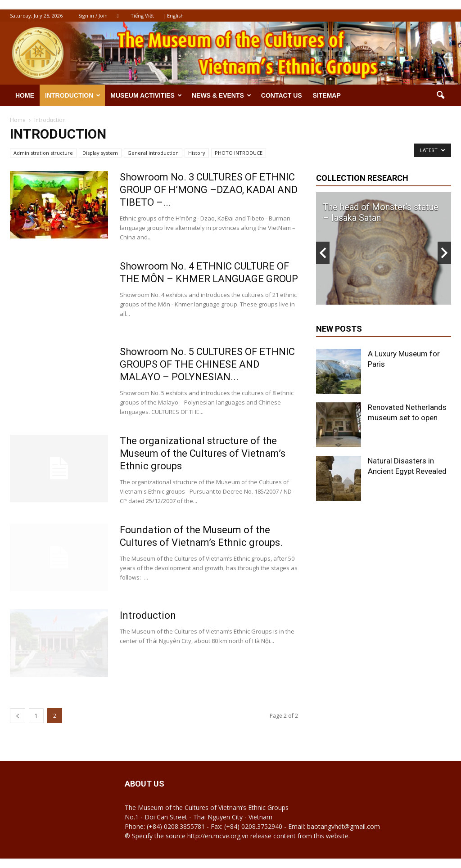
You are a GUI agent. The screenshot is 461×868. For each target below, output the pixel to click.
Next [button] (444, 253)
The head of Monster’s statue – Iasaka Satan (381, 212)
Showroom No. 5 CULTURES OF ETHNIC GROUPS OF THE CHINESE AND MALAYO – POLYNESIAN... (207, 364)
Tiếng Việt (142, 16)
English (175, 16)
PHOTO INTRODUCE (239, 153)
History (197, 153)
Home (25, 95)
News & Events (221, 95)
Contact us (282, 95)
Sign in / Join (93, 16)
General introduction (153, 153)
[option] (384, 248)
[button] (440, 95)
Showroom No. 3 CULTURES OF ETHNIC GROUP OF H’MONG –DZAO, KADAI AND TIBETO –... (209, 190)
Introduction (73, 95)
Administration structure (43, 153)
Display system (100, 153)
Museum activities (146, 95)
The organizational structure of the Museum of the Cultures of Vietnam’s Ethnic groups (203, 453)
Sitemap (327, 95)
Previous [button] (323, 253)
